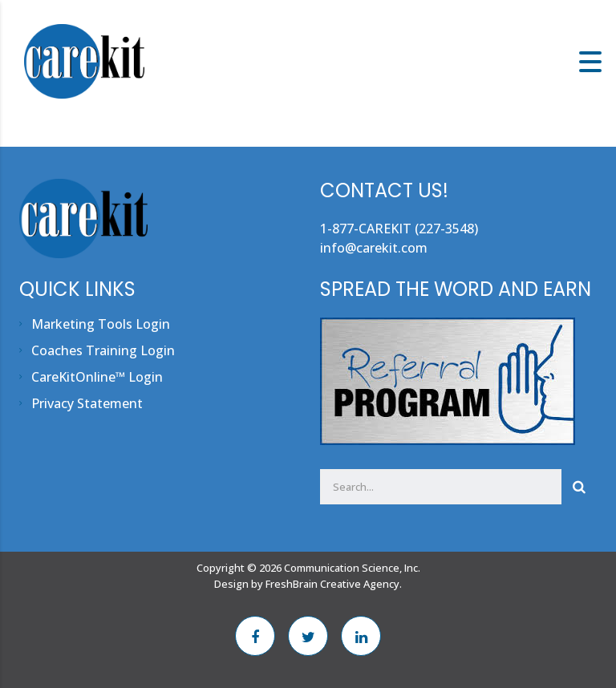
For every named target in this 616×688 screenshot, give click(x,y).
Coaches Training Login (103, 350)
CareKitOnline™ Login (97, 377)
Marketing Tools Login (101, 324)
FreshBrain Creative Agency (332, 584)
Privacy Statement (87, 403)
